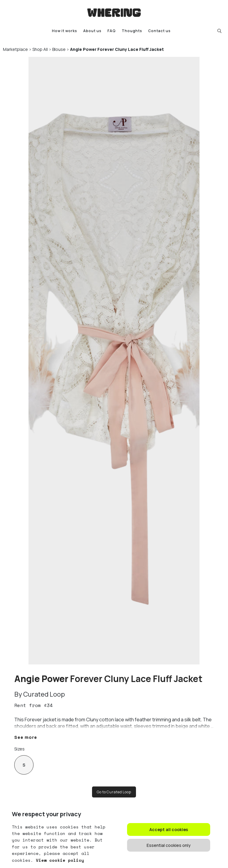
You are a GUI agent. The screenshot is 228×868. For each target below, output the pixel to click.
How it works (65, 31)
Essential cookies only (169, 845)
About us (92, 31)
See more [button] (26, 737)
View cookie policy (59, 860)
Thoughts (132, 31)
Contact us (159, 31)
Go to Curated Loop (114, 792)
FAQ (112, 31)
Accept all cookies (169, 829)
